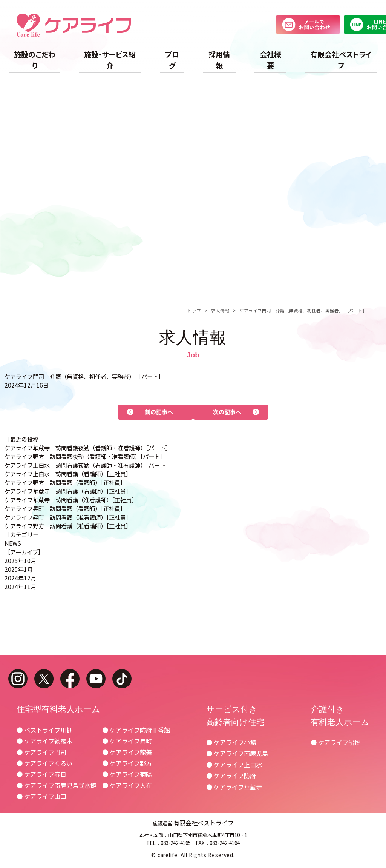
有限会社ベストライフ (341, 60)
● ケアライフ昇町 (127, 741)
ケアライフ (74, 25)
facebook (70, 679)
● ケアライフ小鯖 (231, 742)
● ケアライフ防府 (231, 776)
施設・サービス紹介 (110, 60)
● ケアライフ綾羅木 (44, 741)
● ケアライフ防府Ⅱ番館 (136, 730)
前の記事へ (159, 412)
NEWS (13, 543)
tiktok (122, 679)
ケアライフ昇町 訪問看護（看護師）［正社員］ (65, 508)
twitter (44, 679)
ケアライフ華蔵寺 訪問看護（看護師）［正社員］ (68, 491)
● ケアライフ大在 (127, 785)
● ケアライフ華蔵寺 (234, 787)
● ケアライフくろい (44, 763)
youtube (96, 679)
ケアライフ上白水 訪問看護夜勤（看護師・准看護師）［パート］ (88, 465)
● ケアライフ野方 (127, 763)
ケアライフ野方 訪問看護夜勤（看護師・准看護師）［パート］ (85, 456)
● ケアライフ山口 (41, 796)
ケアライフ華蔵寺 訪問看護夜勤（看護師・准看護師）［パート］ (88, 448)
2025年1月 (19, 569)
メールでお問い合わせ (308, 25)
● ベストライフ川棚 (44, 730)
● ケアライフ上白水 (234, 765)
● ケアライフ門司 (41, 752)
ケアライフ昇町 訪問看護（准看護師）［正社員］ (68, 517)
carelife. (168, 855)
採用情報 (219, 60)
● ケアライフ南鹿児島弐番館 (57, 785)
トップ (194, 311)
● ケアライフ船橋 (335, 742)
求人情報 (220, 311)
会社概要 (270, 60)
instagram (18, 679)
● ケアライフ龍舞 (127, 752)
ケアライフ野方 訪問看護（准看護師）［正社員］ (68, 526)
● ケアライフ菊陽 (127, 774)
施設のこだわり (35, 60)
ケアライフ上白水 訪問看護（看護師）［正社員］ (68, 474)
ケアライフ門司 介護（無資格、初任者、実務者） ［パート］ (303, 311)
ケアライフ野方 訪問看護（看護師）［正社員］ (65, 482)
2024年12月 (20, 578)
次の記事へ (227, 412)
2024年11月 (20, 586)
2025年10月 (20, 560)
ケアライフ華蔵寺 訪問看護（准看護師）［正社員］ (71, 500)
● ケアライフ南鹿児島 (237, 753)
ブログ (172, 60)
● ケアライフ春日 (41, 774)
